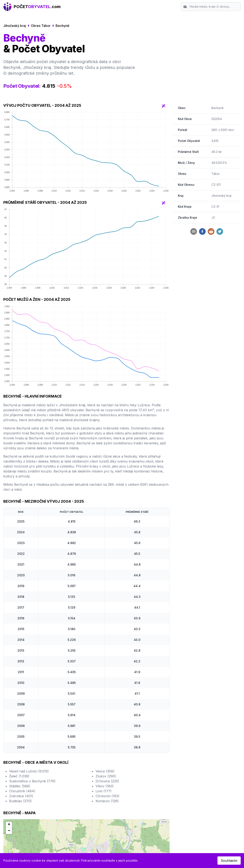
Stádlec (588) (20, 786)
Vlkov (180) (105, 786)
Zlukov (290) (106, 776)
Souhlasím (229, 861)
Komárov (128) (107, 801)
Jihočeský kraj (15, 26)
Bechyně (62, 26)
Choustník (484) (22, 791)
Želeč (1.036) (19, 776)
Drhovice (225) (107, 781)
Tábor (216, 174)
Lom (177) (104, 791)
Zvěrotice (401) (21, 796)
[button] (9, 825)
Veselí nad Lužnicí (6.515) (29, 771)
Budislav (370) (20, 801)
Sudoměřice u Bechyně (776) (32, 781)
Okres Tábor (41, 26)
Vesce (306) (105, 771)
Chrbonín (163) (107, 796)
